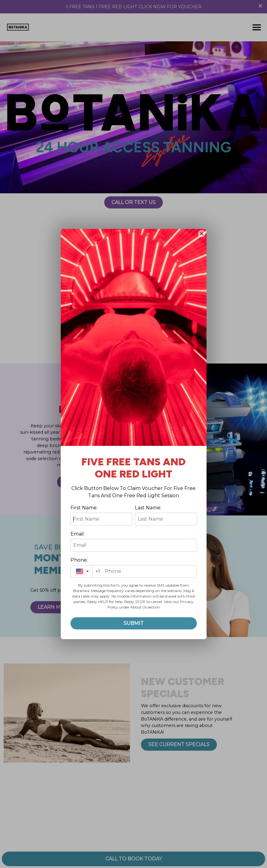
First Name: (84, 508)
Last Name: (148, 508)
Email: (78, 534)
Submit (134, 623)
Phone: (79, 560)
